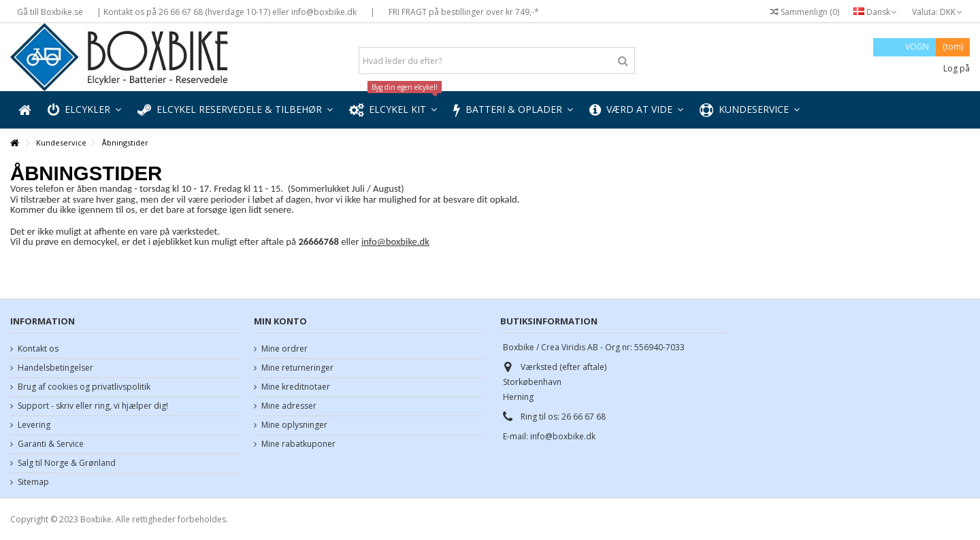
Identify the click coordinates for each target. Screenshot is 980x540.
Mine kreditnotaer (296, 387)
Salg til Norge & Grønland (67, 463)
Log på (955, 68)
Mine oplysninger (294, 425)
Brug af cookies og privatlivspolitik (84, 387)
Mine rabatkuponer (298, 444)
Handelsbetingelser (55, 368)
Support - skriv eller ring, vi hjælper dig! (93, 406)
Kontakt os (38, 349)
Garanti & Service (51, 444)
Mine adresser (289, 406)
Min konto (280, 321)
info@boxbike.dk (395, 241)
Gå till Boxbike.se (50, 12)
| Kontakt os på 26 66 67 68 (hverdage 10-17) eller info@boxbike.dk (227, 12)
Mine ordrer (284, 349)
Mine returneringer (297, 368)
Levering (34, 425)
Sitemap (33, 482)
